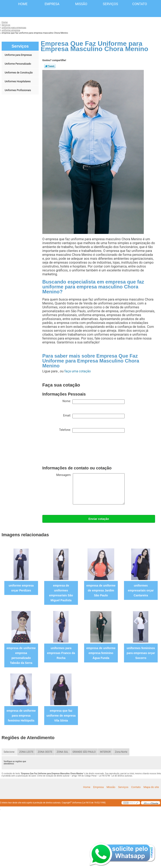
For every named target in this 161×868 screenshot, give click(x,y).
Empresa (52, 4)
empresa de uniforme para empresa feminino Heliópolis (21, 716)
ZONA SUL (63, 752)
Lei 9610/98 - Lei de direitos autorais (116, 776)
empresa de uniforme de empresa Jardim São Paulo (101, 590)
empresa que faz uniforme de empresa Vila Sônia (61, 716)
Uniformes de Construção (19, 73)
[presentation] (74, 450)
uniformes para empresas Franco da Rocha (61, 653)
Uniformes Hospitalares (18, 81)
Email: (94, 416)
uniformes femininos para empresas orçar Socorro (141, 653)
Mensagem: (90, 489)
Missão (81, 4)
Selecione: (9, 752)
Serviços (110, 4)
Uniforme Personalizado (18, 64)
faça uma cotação (78, 371)
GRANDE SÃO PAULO (84, 752)
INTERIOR (105, 752)
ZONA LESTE (26, 752)
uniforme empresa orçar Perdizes (21, 588)
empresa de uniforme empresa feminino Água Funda (101, 653)
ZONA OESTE (45, 752)
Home (23, 4)
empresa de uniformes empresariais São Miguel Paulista (61, 593)
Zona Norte (121, 752)
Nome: (94, 402)
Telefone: (92, 430)
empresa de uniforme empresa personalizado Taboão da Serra (21, 655)
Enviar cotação (99, 519)
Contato (140, 4)
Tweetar (50, 66)
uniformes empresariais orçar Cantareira (141, 590)
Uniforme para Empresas (19, 55)
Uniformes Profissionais (18, 90)
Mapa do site (151, 787)
